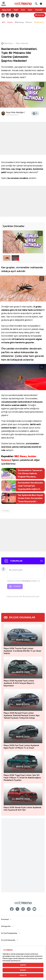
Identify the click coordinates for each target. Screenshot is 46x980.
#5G (4, 22)
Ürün (23, 10)
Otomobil (39, 10)
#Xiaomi (29, 22)
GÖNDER (15, 586)
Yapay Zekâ (6, 10)
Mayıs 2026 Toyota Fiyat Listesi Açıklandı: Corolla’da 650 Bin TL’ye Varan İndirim (22, 907)
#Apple (10, 22)
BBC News (21, 456)
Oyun (30, 10)
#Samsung (19, 22)
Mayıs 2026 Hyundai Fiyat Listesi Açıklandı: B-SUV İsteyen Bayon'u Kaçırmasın (19, 939)
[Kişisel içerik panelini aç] (40, 15)
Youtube (6, 511)
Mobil (16, 10)
